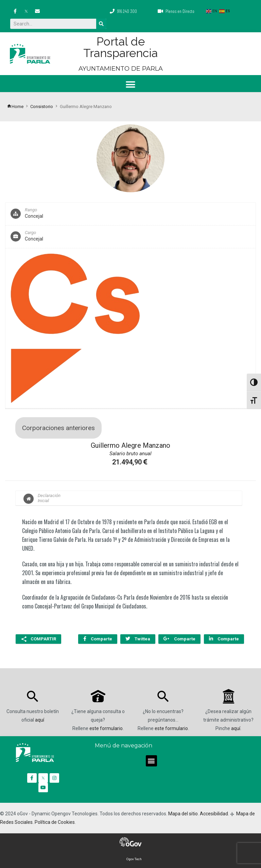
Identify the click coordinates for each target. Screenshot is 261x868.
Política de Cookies (55, 822)
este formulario (106, 728)
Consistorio (42, 107)
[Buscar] (101, 24)
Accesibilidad (214, 813)
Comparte (97, 639)
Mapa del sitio (183, 813)
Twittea (137, 639)
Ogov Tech (134, 859)
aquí (40, 720)
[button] (131, 84)
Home (15, 107)
